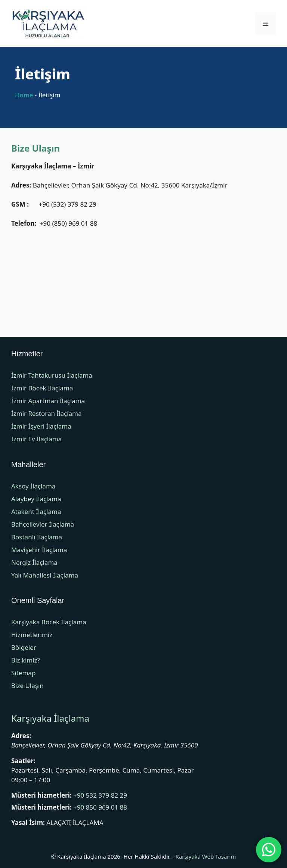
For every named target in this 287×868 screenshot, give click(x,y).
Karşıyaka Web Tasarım (206, 856)
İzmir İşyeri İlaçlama (41, 426)
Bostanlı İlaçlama (37, 537)
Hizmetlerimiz (32, 635)
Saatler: (23, 761)
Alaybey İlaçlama (36, 499)
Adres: (21, 736)
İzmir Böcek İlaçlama (42, 388)
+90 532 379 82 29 (100, 795)
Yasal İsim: (28, 823)
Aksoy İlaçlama (33, 486)
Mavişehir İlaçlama (39, 550)
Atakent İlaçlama (36, 511)
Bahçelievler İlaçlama (43, 524)
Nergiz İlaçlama (34, 562)
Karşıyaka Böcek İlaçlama (49, 622)
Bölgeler (24, 647)
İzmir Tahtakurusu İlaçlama (52, 375)
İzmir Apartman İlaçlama (48, 401)
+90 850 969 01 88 (100, 807)
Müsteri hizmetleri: (41, 795)
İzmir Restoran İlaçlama (47, 413)
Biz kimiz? (26, 660)
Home (24, 95)
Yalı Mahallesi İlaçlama (45, 575)
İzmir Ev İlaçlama (36, 439)
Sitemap (23, 673)
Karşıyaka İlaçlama (50, 718)
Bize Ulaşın (27, 686)
